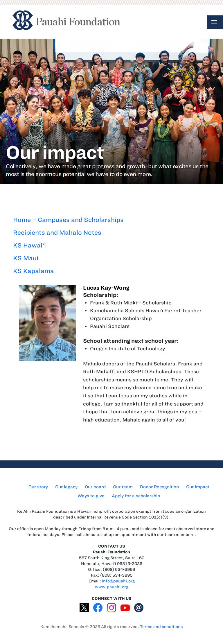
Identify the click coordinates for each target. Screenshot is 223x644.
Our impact (198, 487)
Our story (38, 487)
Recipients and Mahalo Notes (57, 233)
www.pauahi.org (112, 587)
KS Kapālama (34, 271)
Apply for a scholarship (136, 496)
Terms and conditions (161, 627)
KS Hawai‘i (29, 245)
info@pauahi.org (118, 581)
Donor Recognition (159, 487)
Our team (123, 487)
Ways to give (91, 496)
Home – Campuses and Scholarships (68, 220)
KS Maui (26, 258)
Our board (95, 487)
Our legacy (66, 487)
